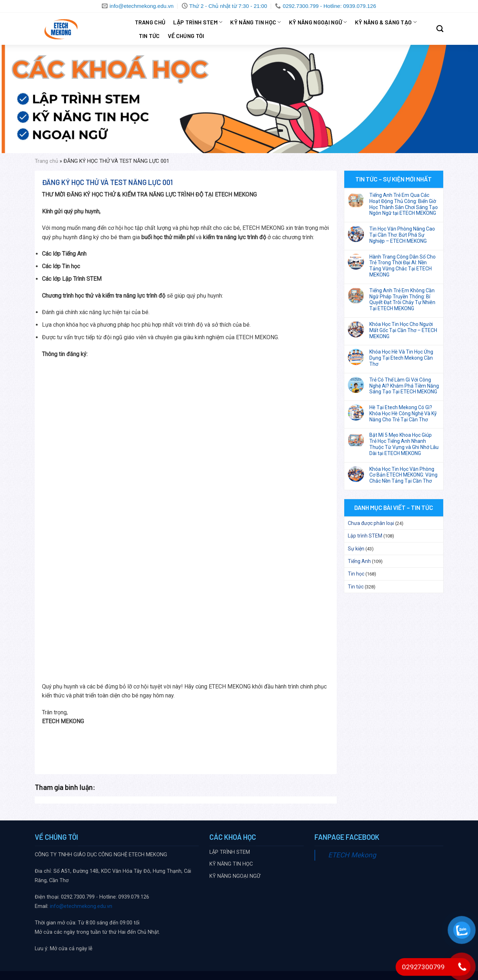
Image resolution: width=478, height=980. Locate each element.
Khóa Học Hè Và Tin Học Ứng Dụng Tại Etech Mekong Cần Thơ (401, 358)
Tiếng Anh (359, 561)
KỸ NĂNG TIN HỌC (255, 22)
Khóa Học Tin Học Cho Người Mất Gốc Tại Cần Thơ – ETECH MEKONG (403, 330)
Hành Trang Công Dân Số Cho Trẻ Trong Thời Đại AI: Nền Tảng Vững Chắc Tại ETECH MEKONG (403, 266)
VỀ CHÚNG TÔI (186, 36)
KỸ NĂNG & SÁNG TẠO (386, 22)
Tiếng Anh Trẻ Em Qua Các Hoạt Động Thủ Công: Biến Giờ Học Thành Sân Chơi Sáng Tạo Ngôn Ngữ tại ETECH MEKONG (404, 204)
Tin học (356, 574)
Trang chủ (150, 22)
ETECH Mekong (352, 855)
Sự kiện (356, 549)
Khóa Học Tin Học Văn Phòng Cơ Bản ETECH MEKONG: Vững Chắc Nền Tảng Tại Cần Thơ (403, 475)
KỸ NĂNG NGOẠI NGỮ (318, 22)
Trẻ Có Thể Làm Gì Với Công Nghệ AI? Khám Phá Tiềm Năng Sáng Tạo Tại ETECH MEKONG (404, 386)
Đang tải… (157, 515)
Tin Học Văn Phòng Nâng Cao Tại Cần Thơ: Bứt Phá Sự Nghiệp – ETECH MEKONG (402, 235)
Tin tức (149, 36)
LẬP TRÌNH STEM (198, 22)
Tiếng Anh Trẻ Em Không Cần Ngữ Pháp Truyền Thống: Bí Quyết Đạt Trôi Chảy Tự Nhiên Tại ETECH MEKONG (402, 299)
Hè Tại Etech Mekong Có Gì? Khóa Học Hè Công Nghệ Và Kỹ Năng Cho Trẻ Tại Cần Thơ (403, 413)
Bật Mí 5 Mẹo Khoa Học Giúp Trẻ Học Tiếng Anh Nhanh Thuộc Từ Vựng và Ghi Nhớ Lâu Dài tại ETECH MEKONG (404, 444)
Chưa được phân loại (371, 523)
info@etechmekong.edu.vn (81, 906)
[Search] (440, 29)
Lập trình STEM (365, 536)
